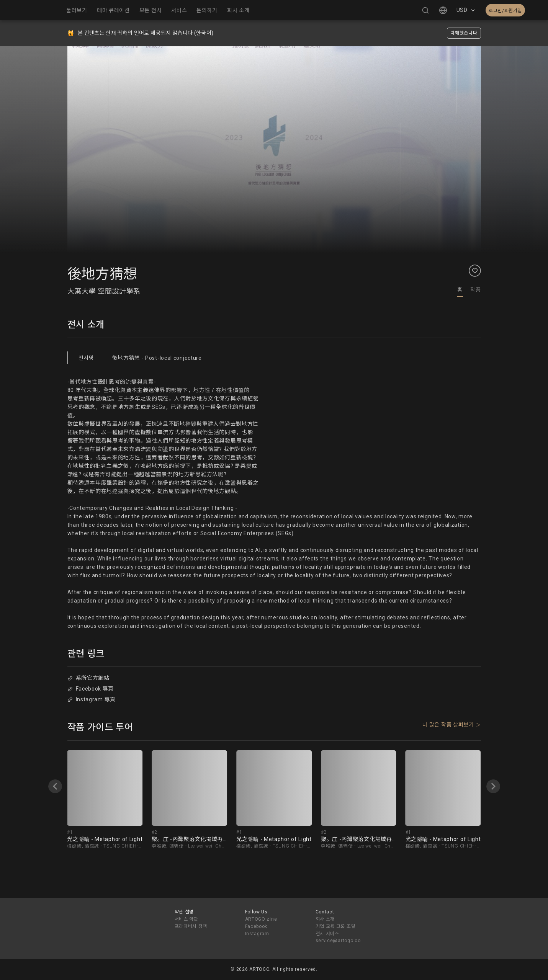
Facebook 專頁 (91, 689)
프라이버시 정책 (191, 926)
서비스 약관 (186, 919)
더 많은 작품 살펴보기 (448, 725)
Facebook (256, 926)
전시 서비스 (327, 934)
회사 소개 (325, 919)
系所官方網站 (88, 678)
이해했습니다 (464, 33)
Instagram (257, 934)
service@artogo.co (338, 941)
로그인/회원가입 (505, 11)
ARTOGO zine (261, 919)
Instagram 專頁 (92, 699)
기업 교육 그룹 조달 (336, 926)
